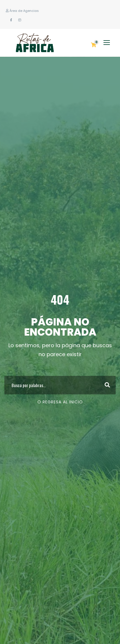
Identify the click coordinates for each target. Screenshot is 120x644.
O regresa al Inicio (60, 402)
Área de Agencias (22, 11)
